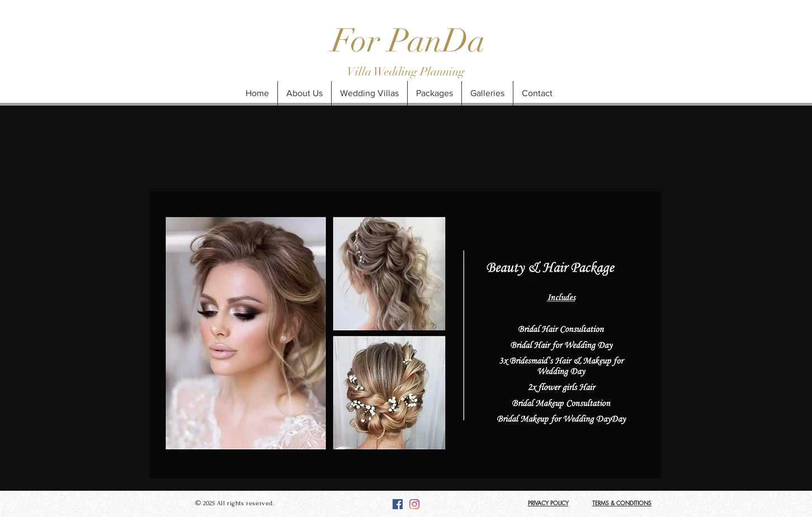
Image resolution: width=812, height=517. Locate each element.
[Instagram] (414, 504)
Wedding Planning (419, 72)
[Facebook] (398, 504)
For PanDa (409, 41)
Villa (360, 72)
